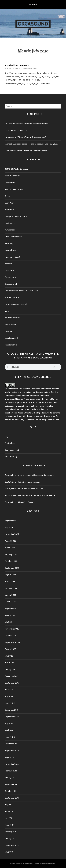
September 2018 (12, 717)
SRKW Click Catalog (26, 502)
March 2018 (10, 737)
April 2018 (9, 730)
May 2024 (9, 527)
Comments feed (12, 450)
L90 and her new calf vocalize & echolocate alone (26, 124)
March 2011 (9, 825)
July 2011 (8, 805)
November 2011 (11, 784)
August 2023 (10, 541)
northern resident (12, 257)
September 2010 (12, 845)
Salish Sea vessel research (16, 304)
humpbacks (10, 230)
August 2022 (10, 575)
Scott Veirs (32, 69)
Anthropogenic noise (14, 189)
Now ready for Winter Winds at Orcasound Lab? (25, 137)
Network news (11, 250)
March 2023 (10, 548)
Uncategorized (11, 338)
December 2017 (12, 744)
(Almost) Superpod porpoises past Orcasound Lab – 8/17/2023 (32, 144)
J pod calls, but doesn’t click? (17, 130)
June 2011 (9, 811)
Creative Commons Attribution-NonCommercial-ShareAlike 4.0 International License (31, 396)
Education (9, 210)
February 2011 (11, 832)
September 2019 (12, 683)
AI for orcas (10, 183)
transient (9, 331)
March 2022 (10, 581)
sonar (7, 311)
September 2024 (12, 521)
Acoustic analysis (12, 176)
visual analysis (11, 345)
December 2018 (12, 710)
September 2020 (12, 642)
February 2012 (11, 771)
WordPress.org (11, 457)
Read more (45, 84)
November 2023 (12, 534)
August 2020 (11, 649)
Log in (7, 436)
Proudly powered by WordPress (21, 863)
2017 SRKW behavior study (16, 169)
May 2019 (9, 696)
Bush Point (9, 203)
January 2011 (10, 838)
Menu (34, 5)
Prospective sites (12, 297)
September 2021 (12, 609)
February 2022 (11, 588)
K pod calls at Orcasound (17, 65)
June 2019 (9, 690)
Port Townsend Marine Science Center (21, 291)
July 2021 (9, 622)
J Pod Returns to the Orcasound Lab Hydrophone (26, 151)
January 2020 (11, 669)
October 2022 (11, 561)
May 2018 (9, 723)
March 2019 (10, 703)
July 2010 (9, 852)
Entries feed (10, 443)
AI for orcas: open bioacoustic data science (36, 475)
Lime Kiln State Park (13, 237)
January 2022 (10, 595)
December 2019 (12, 676)
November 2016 (12, 764)
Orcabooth (10, 270)
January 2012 (10, 778)
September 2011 (12, 798)
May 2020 (9, 663)
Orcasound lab (11, 284)
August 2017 (10, 757)
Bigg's (7, 196)
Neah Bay (9, 243)
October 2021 (11, 602)
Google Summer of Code (16, 216)
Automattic (51, 863)
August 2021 (10, 615)
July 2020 (9, 656)
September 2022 (12, 568)
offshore (8, 264)
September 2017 (12, 751)
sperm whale (10, 325)
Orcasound (33, 24)
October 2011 (11, 791)
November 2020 (12, 629)
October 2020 (11, 636)
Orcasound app (11, 277)
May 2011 (9, 818)
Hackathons (10, 223)
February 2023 (11, 554)
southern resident (13, 318)
